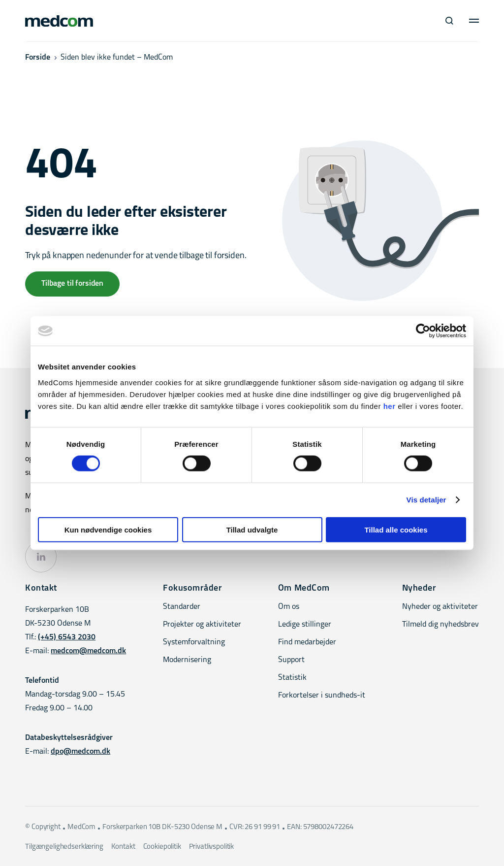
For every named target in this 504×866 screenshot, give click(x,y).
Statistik (292, 678)
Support (291, 660)
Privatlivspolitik (211, 847)
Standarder (182, 607)
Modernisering (187, 660)
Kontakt (123, 847)
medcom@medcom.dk (88, 651)
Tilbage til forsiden (72, 284)
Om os (289, 607)
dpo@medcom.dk (80, 752)
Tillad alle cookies (396, 529)
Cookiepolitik (162, 847)
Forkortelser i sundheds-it (322, 696)
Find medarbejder (307, 642)
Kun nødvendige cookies (108, 529)
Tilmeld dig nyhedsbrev (441, 625)
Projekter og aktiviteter (202, 625)
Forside (38, 58)
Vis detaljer (426, 500)
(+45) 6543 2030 (67, 637)
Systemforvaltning (194, 642)
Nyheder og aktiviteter (440, 607)
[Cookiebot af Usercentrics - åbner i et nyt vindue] (423, 331)
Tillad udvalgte (252, 529)
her (390, 406)
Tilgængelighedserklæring (64, 847)
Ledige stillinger (305, 625)
